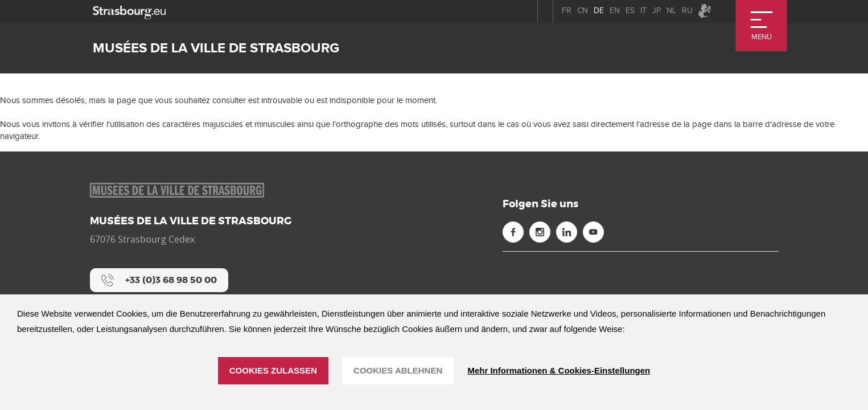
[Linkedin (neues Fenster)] (567, 232)
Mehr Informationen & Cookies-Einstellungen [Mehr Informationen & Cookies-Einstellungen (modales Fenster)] (559, 370)
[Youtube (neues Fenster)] (593, 232)
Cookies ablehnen (398, 370)
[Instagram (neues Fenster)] (540, 232)
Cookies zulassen (273, 370)
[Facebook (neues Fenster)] (513, 232)
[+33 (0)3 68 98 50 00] (159, 280)
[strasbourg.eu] (129, 11)
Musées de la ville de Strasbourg (216, 48)
